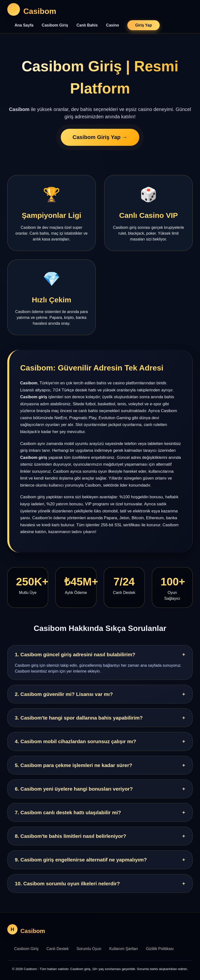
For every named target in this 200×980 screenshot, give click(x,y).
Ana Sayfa (24, 25)
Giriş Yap (143, 25)
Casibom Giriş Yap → (100, 138)
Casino (112, 25)
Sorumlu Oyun (89, 949)
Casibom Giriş (55, 25)
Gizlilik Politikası (160, 949)
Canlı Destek (58, 949)
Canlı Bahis (87, 25)
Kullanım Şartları (124, 949)
